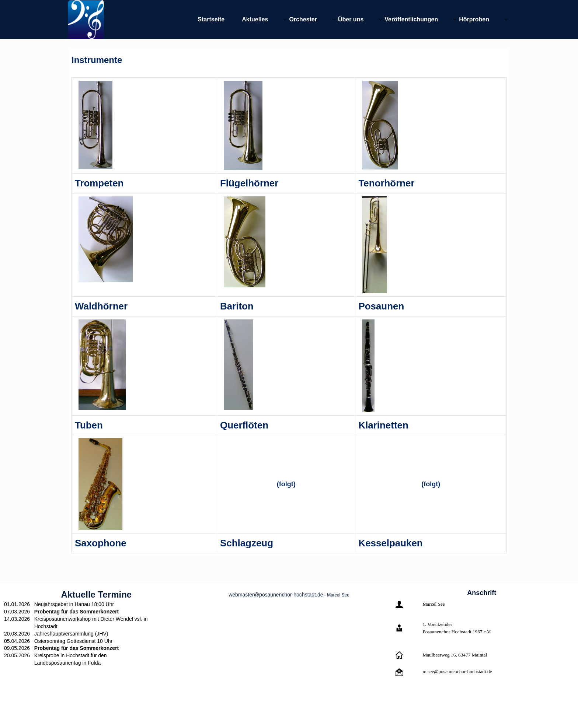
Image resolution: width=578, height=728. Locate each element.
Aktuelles (255, 19)
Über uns (351, 19)
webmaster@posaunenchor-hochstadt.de (276, 595)
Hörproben (474, 19)
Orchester (303, 19)
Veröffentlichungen (411, 19)
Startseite (211, 19)
